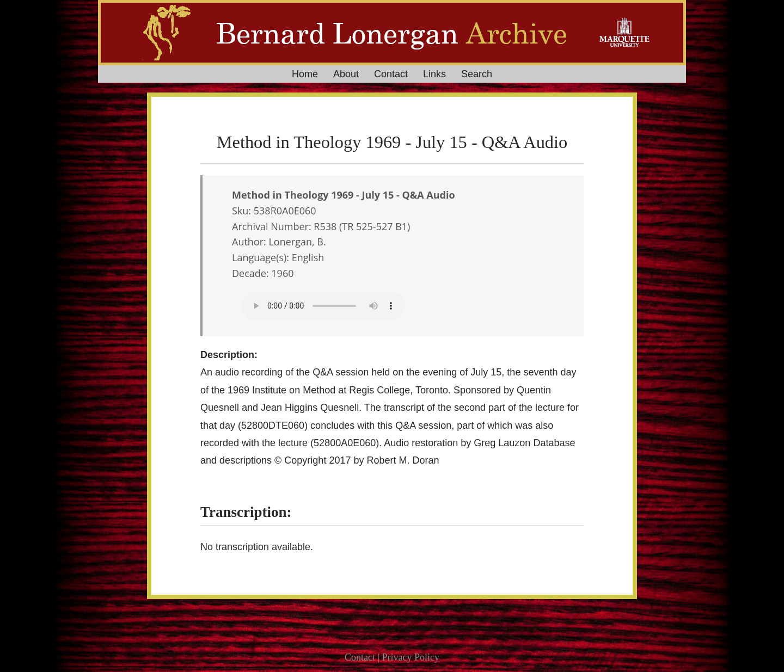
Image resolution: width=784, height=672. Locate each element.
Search (477, 74)
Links (434, 74)
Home (305, 74)
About (346, 74)
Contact (391, 74)
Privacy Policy (411, 657)
